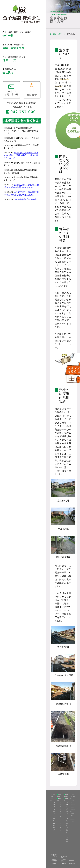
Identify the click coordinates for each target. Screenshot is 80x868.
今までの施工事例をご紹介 (14, 46)
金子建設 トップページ (57, 34)
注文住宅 (61, 804)
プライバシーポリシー (72, 819)
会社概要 (67, 804)
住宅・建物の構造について (14, 59)
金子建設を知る (9, 71)
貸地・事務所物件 (72, 797)
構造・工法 (61, 822)
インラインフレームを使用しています (22, 163)
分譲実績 (67, 824)
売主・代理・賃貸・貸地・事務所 (17, 34)
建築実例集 (61, 810)
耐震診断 (54, 819)
